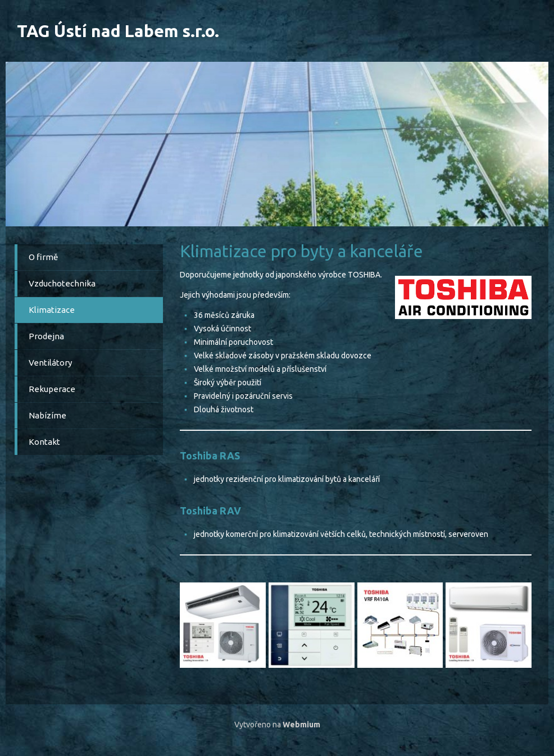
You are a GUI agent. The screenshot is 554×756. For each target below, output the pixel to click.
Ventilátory (50, 363)
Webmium (301, 725)
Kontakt (44, 442)
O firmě (43, 257)
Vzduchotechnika (62, 283)
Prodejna (46, 336)
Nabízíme (47, 415)
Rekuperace (52, 389)
